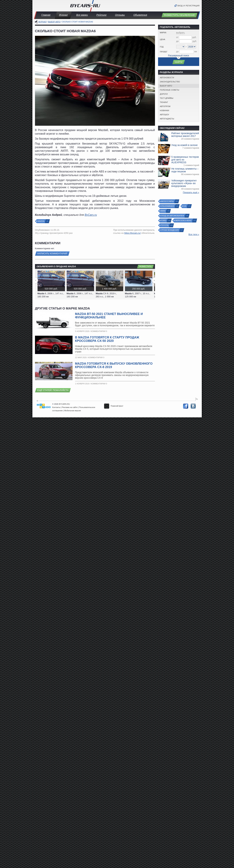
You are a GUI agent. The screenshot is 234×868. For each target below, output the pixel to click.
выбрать (181, 33)
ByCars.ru (91, 215)
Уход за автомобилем (173, 216)
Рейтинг (101, 15)
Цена (163, 39)
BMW (163, 211)
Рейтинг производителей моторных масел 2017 (185, 135)
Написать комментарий (52, 254)
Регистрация (193, 6)
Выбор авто (54, 22)
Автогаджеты (167, 119)
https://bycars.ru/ (132, 233)
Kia (185, 206)
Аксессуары (168, 201)
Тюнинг (164, 102)
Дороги (164, 94)
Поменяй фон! (114, 406)
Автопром (165, 106)
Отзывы (120, 15)
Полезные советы (170, 90)
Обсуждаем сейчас (172, 128)
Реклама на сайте (70, 407)
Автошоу (165, 115)
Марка (163, 33)
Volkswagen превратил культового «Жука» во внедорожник (184, 183)
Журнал (63, 15)
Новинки (165, 110)
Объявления (140, 15)
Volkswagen (168, 206)
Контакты (56, 407)
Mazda (41, 221)
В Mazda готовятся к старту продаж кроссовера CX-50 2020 (107, 339)
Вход (180, 6)
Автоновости (167, 78)
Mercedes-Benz (184, 221)
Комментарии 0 (99, 331)
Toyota (165, 225)
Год (162, 47)
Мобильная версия (73, 411)
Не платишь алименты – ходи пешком (185, 170)
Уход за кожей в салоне (185, 145)
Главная (46, 15)
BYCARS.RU (64, 404)
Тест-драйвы (167, 98)
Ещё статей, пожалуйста (53, 390)
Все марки (82, 15)
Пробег (164, 52)
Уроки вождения (170, 230)
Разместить (145, 266)
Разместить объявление (179, 15)
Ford (164, 221)
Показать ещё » (191, 192)
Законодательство (170, 82)
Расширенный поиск (178, 55)
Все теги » (194, 234)
